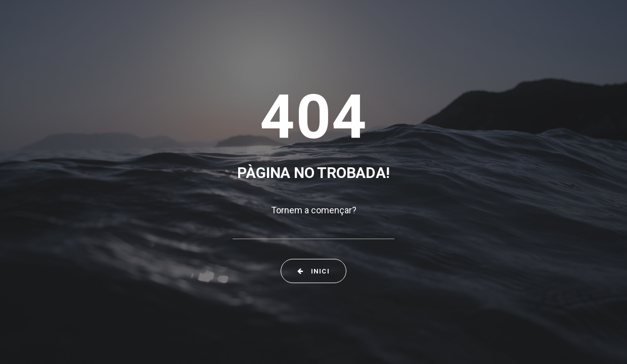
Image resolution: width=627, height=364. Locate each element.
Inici (313, 271)
